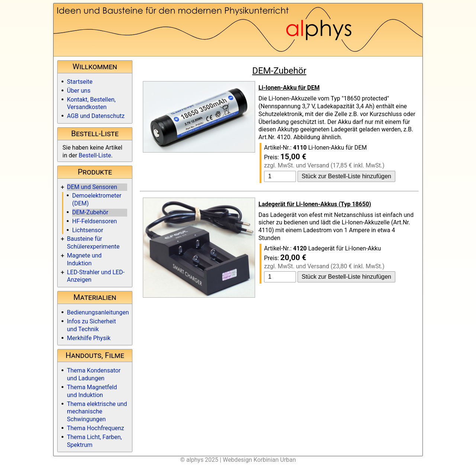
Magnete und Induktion (84, 259)
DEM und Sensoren (92, 187)
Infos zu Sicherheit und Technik (91, 325)
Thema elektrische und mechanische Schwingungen (97, 412)
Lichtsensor (88, 230)
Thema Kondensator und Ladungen (94, 374)
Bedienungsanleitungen (98, 312)
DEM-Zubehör (90, 212)
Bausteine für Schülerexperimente (93, 243)
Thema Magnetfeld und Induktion (92, 391)
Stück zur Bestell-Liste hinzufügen (346, 176)
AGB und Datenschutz (96, 116)
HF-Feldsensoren (94, 221)
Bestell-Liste (95, 155)
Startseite (80, 82)
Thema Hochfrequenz (96, 428)
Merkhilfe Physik (89, 338)
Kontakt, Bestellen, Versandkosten (91, 103)
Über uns (79, 91)
